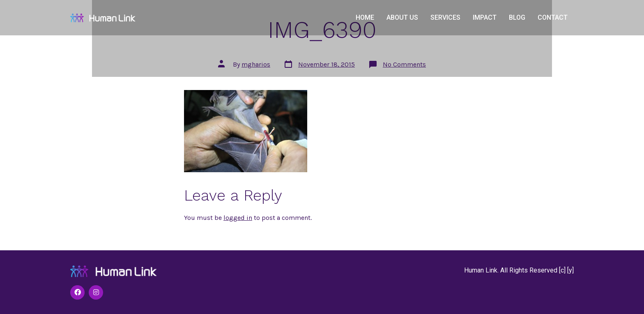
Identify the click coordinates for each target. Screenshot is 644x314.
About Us (402, 17)
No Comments (404, 64)
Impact (485, 17)
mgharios (256, 64)
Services (445, 17)
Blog (517, 17)
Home (365, 17)
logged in (238, 218)
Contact (553, 17)
